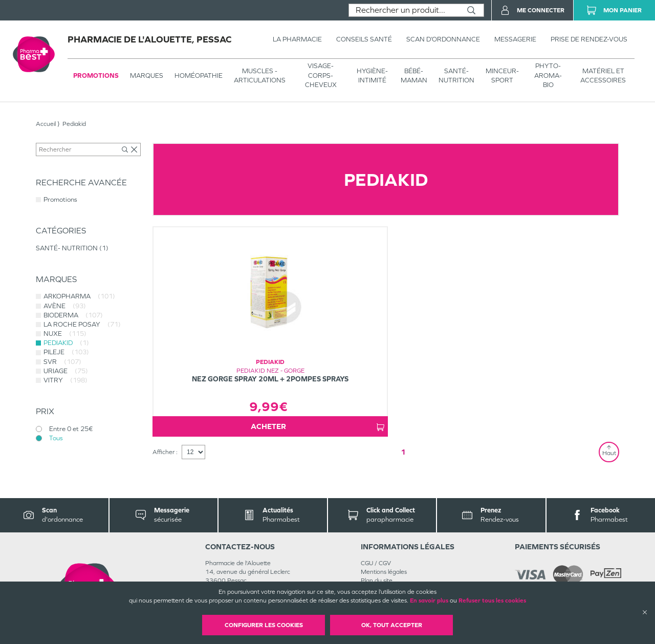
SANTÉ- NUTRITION (456, 76)
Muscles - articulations (260, 76)
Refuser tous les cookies (492, 600)
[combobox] (404, 10)
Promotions (96, 76)
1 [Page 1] (403, 452)
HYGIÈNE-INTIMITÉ (372, 76)
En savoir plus (429, 600)
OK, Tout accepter (392, 625)
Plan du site (377, 581)
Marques (147, 76)
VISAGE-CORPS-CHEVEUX (321, 75)
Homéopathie (199, 76)
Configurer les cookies (264, 625)
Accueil (46, 124)
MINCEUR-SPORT (502, 76)
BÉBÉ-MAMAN (414, 76)
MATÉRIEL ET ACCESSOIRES (603, 76)
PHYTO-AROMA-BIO (548, 75)
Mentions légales (384, 572)
